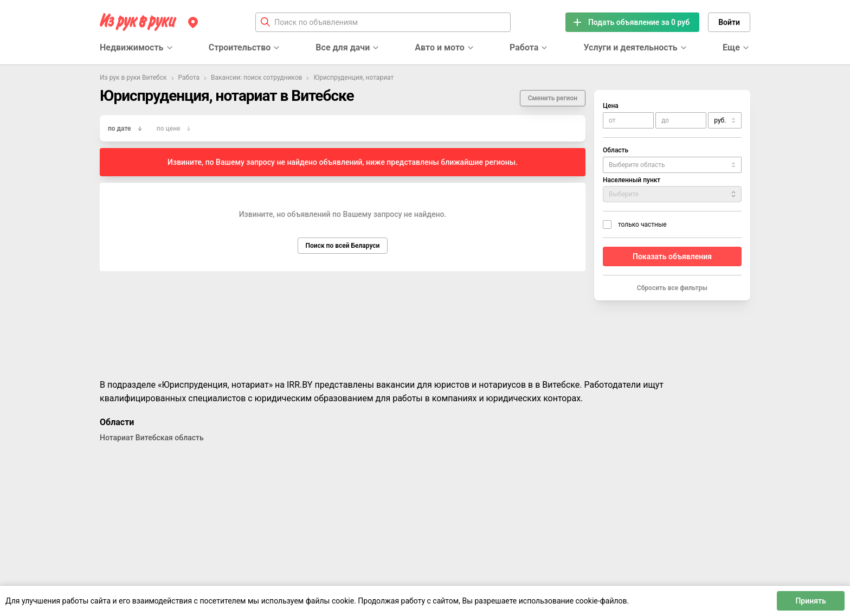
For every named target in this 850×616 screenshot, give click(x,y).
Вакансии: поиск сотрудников (256, 78)
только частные (642, 224)
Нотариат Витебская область (152, 438)
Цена (611, 106)
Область (616, 150)
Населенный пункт (632, 180)
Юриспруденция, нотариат (353, 78)
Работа (189, 78)
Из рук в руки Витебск (133, 78)
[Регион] (193, 22)
